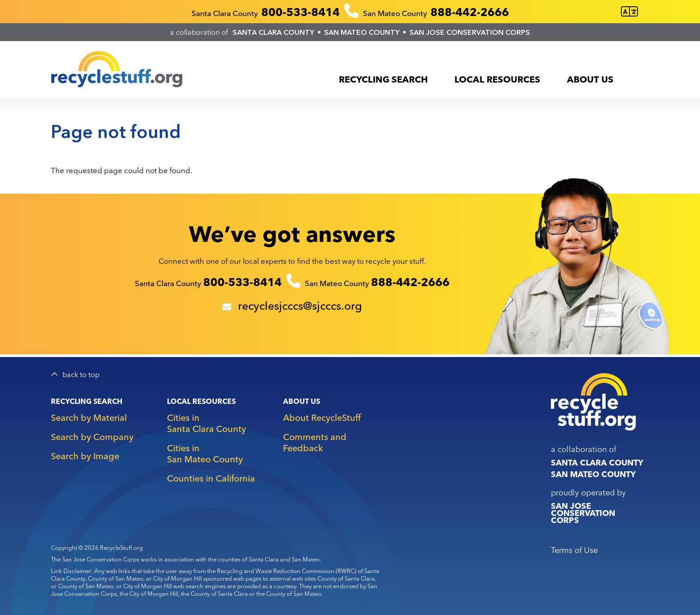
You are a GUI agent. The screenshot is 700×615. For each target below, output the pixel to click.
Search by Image (85, 456)
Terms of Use (574, 550)
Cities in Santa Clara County (206, 423)
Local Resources (497, 79)
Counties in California (211, 478)
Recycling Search (383, 79)
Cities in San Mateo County (205, 453)
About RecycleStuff (322, 418)
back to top (81, 375)
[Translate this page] (629, 12)
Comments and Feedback (315, 442)
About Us (590, 79)
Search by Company (92, 437)
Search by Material (89, 418)
